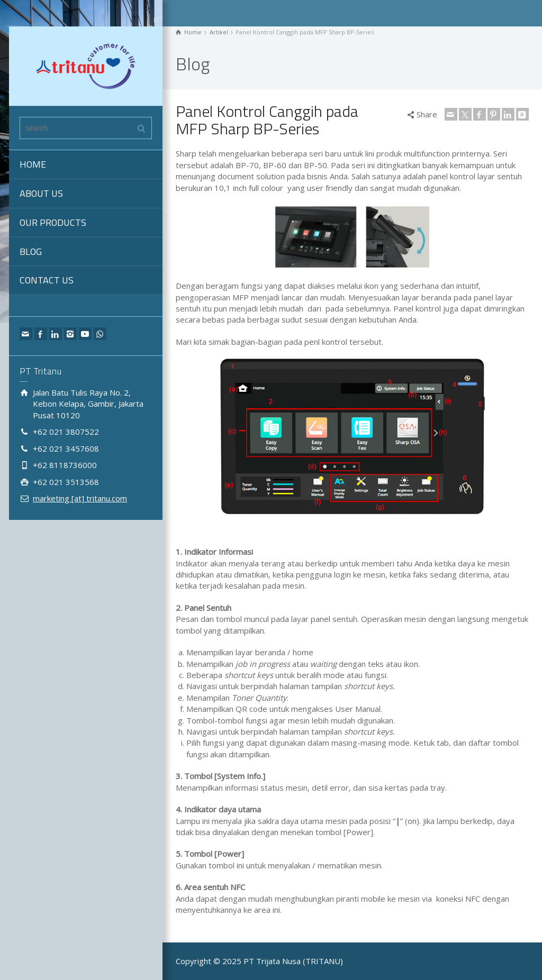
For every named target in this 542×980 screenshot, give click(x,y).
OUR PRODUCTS (53, 222)
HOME (33, 164)
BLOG (31, 251)
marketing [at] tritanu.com (80, 498)
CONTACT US (47, 280)
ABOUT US (41, 193)
